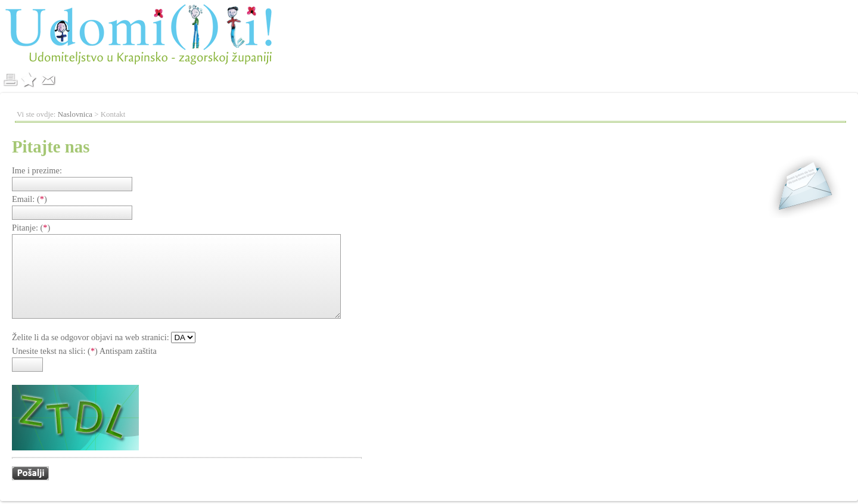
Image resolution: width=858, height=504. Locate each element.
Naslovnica (75, 114)
